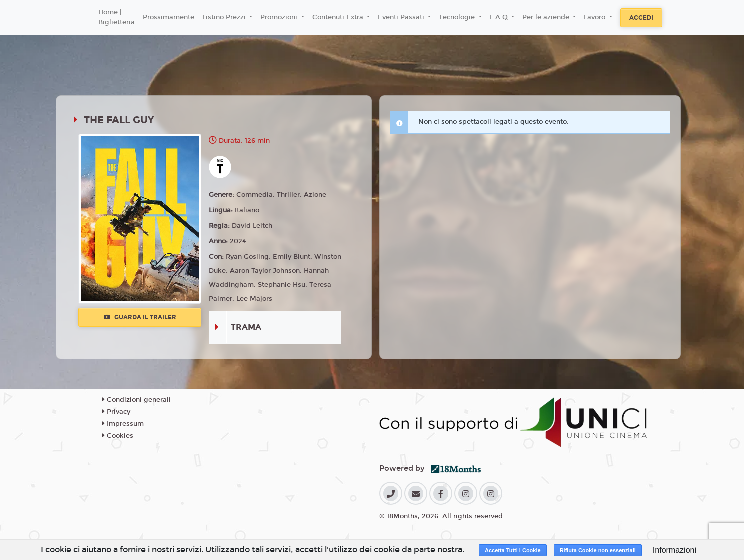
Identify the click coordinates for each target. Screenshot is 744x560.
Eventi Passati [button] (402, 17)
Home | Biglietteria (117, 17)
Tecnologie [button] (458, 17)
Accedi (641, 18)
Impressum (123, 424)
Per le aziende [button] (547, 17)
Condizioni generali (137, 400)
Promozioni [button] (280, 17)
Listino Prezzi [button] (225, 17)
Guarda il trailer (140, 317)
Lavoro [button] (596, 17)
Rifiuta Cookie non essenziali (598, 550)
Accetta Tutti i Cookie (513, 550)
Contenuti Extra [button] (339, 17)
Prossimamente (169, 17)
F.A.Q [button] (500, 17)
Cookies (118, 436)
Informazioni (675, 550)
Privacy (116, 412)
